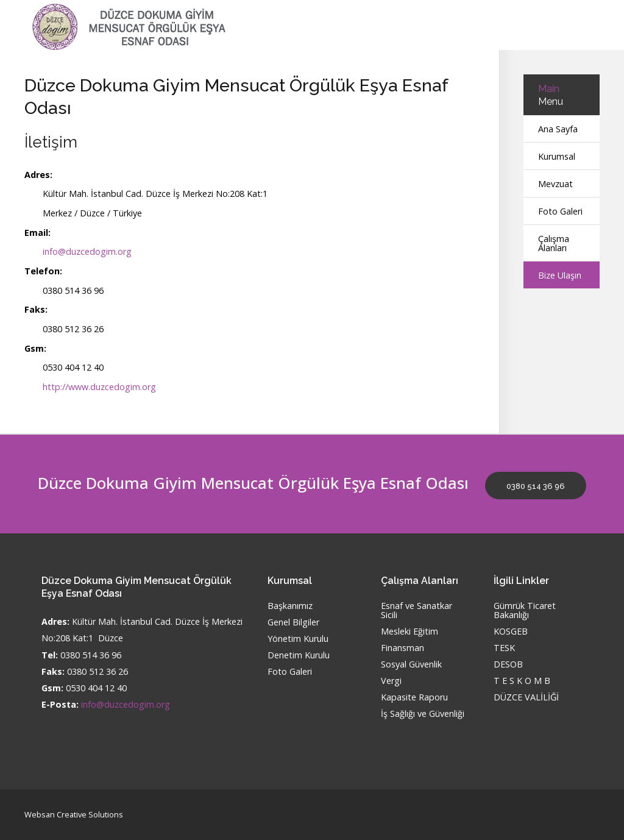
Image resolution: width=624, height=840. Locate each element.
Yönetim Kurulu (298, 639)
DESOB (508, 665)
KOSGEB (511, 632)
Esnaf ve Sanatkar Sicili (417, 611)
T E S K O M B (522, 681)
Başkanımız (290, 606)
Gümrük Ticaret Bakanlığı (525, 611)
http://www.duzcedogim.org (99, 387)
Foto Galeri (560, 211)
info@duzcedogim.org (87, 251)
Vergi (391, 681)
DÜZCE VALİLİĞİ (526, 698)
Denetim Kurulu (299, 656)
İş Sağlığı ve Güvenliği (423, 714)
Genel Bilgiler (293, 623)
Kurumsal (557, 156)
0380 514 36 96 (536, 486)
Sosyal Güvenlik (411, 665)
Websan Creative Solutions (74, 814)
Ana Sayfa (558, 129)
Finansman (402, 648)
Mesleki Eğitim (409, 632)
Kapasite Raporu (414, 698)
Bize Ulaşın (560, 275)
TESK (504, 648)
